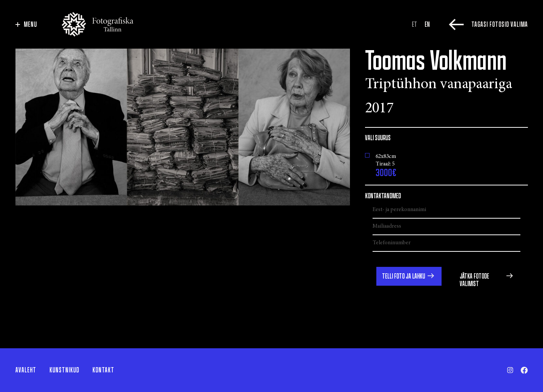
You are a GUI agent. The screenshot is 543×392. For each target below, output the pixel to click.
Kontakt (103, 370)
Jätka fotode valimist (474, 280)
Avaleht (26, 370)
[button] (409, 276)
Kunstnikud (64, 370)
